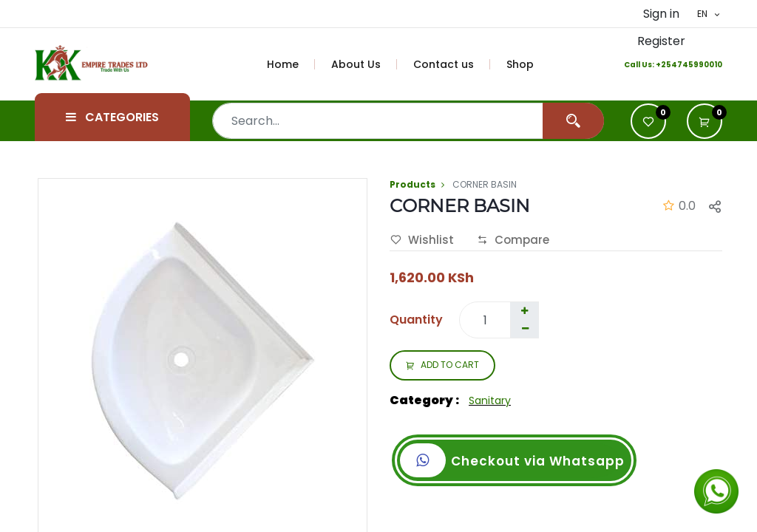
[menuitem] (291, 64)
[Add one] (524, 311)
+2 (661, 65)
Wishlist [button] (422, 240)
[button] (705, 121)
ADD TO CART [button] (442, 366)
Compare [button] (513, 240)
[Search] (573, 121)
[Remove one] (525, 329)
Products (413, 184)
